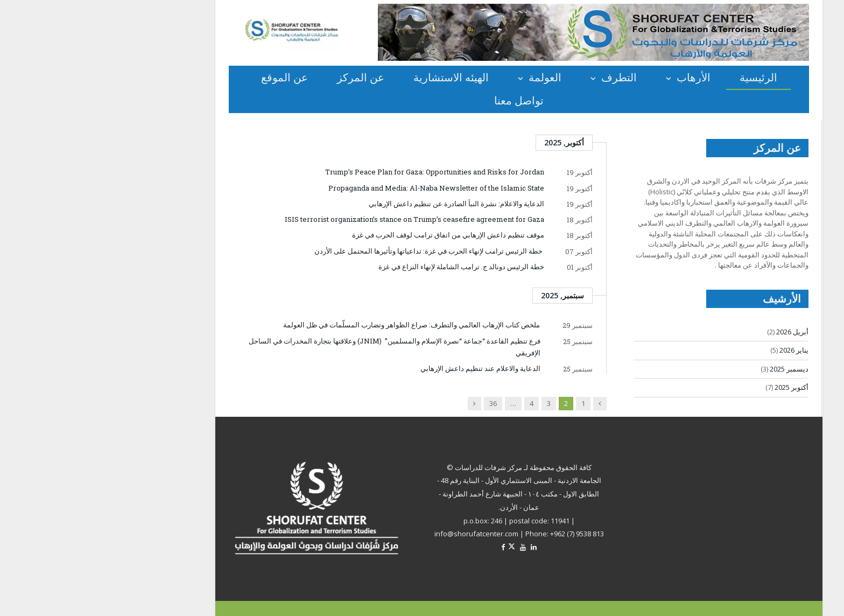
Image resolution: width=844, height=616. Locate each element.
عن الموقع (188, 77)
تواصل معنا (422, 100)
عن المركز (264, 77)
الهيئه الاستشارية (354, 77)
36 (396, 403)
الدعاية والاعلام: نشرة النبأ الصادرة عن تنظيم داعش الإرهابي (360, 204)
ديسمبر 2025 (692, 369)
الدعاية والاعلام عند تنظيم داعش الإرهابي (380, 368)
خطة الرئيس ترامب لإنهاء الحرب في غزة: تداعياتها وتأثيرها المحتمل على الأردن (332, 251)
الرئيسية (662, 77)
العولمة (448, 77)
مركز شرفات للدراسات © (388, 467)
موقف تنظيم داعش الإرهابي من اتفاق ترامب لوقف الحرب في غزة (351, 235)
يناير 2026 (697, 350)
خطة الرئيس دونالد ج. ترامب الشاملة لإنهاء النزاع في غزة (364, 267)
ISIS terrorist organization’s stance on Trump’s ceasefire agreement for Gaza (318, 219)
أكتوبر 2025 (695, 387)
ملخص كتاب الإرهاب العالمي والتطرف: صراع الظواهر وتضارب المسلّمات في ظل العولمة (315, 325)
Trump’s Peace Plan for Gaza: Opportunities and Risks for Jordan (338, 172)
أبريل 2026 (695, 332)
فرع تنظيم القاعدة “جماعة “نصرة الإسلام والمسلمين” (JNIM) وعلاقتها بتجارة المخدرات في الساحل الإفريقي (298, 347)
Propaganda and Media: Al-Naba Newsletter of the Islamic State (339, 188)
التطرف (522, 77)
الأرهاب (597, 77)
